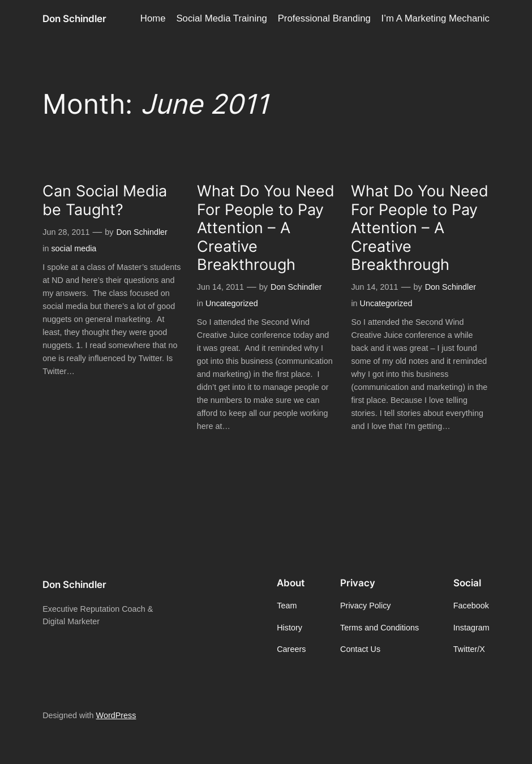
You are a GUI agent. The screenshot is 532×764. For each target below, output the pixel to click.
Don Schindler (74, 18)
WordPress (116, 715)
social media (74, 248)
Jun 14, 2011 (220, 287)
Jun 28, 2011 (66, 232)
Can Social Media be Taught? (105, 200)
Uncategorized (232, 303)
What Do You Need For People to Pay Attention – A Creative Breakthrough (266, 228)
